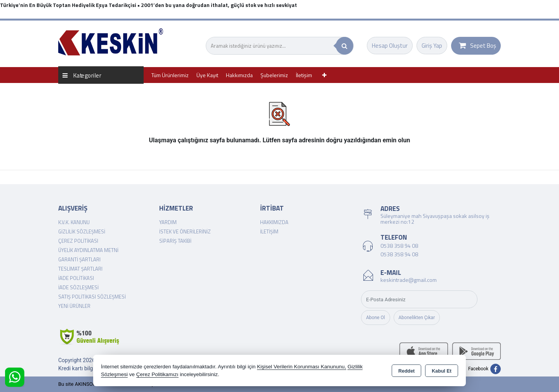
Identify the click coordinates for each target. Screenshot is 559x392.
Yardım (168, 222)
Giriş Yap (432, 46)
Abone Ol (376, 318)
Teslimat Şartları (80, 269)
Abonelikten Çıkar (417, 318)
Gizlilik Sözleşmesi (82, 231)
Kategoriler (82, 75)
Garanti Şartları (79, 259)
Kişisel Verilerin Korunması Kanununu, (302, 367)
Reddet (406, 371)
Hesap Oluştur (390, 46)
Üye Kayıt (207, 75)
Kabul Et (442, 371)
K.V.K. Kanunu (74, 222)
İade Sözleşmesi (78, 287)
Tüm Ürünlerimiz (170, 75)
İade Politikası (76, 278)
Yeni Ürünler (74, 306)
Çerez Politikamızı (157, 374)
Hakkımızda (239, 75)
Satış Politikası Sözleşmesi (92, 297)
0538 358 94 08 (399, 246)
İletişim (304, 75)
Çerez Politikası (78, 241)
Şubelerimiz (274, 75)
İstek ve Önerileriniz (185, 231)
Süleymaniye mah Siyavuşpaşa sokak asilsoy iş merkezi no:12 (435, 219)
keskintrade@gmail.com (409, 280)
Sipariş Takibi (175, 241)
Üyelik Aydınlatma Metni (88, 250)
